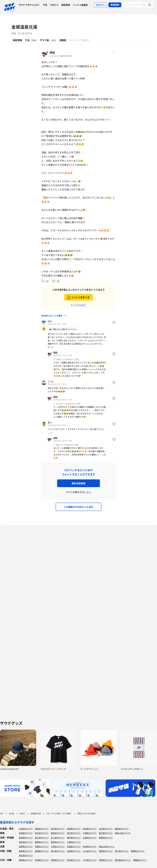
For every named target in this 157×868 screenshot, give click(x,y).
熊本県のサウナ (74, 860)
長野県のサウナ (106, 838)
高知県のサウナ (26, 855)
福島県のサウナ (122, 829)
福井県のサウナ (74, 838)
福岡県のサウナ (26, 860)
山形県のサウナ (106, 829)
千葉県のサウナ (90, 833)
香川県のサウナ (122, 851)
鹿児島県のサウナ (123, 860)
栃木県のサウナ (42, 833)
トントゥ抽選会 (80, 5)
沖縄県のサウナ (140, 860)
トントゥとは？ (78, 305)
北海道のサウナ (26, 829)
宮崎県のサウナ (106, 860)
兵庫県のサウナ (74, 846)
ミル (50, 321)
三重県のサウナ (74, 842)
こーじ (51, 381)
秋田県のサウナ (90, 829)
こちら (88, 492)
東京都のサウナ (106, 833)
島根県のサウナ (42, 851)
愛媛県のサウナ (138, 851)
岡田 (52, 53)
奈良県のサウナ (90, 846)
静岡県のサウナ (42, 842)
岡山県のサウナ (58, 851)
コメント (69, 359)
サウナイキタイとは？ (29, 5)
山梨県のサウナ (90, 838)
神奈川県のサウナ (123, 833)
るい (50, 422)
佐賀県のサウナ (42, 860)
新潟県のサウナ (26, 838)
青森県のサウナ (42, 829)
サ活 (45, 5)
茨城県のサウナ (26, 833)
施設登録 (66, 5)
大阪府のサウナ (58, 846)
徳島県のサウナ (106, 851)
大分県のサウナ (90, 860)
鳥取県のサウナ (26, 851)
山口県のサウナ (90, 851)
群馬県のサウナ (58, 833)
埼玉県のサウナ (74, 833)
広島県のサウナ (74, 851)
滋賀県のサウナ (26, 846)
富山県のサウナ (42, 838)
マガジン (54, 5)
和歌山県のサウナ (107, 846)
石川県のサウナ (58, 838)
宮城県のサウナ (74, 829)
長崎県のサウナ (58, 860)
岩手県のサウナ (58, 829)
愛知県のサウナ (58, 842)
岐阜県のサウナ (26, 842)
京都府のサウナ (42, 846)
